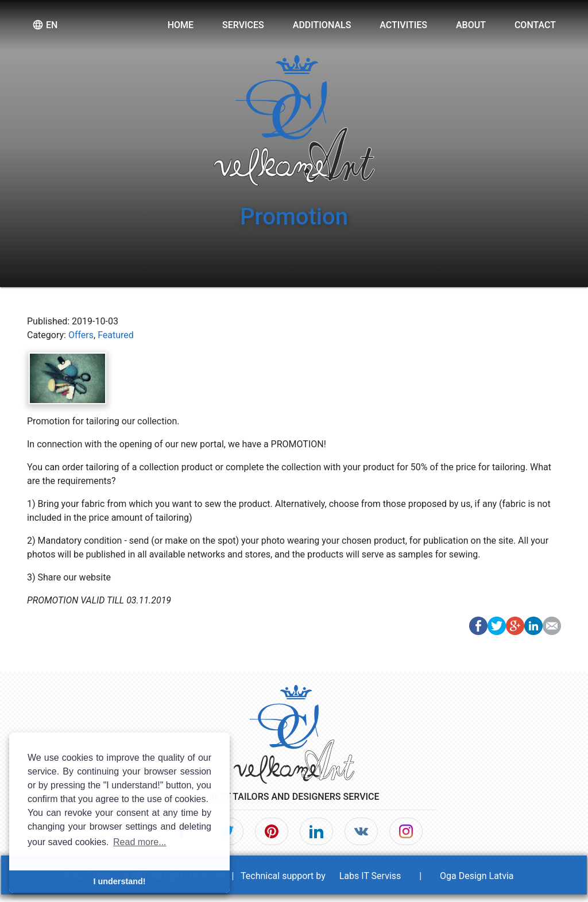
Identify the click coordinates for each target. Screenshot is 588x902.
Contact (535, 25)
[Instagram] (406, 831)
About (471, 25)
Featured (116, 335)
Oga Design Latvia (477, 876)
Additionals (322, 25)
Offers (81, 335)
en (45, 25)
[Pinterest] (272, 831)
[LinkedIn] (316, 831)
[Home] (294, 731)
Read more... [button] (140, 842)
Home (181, 25)
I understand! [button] (119, 881)
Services (243, 25)
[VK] (361, 831)
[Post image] (67, 378)
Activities (403, 25)
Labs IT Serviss (370, 876)
